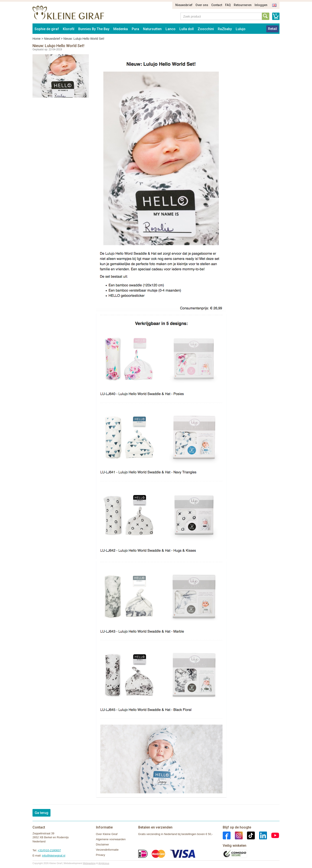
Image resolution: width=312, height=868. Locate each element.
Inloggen (261, 5)
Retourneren (243, 5)
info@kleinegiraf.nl (54, 856)
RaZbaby (225, 29)
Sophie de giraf (47, 29)
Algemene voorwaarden (111, 839)
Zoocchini (206, 29)
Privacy (101, 855)
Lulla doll (187, 29)
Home (37, 39)
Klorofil (69, 29)
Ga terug (41, 813)
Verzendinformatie (107, 850)
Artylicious (104, 863)
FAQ (228, 5)
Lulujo (241, 29)
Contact (217, 5)
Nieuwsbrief (184, 5)
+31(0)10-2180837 (49, 850)
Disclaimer (103, 844)
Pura (135, 29)
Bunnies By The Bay (94, 29)
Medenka (121, 29)
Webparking (89, 863)
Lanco (171, 29)
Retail (272, 29)
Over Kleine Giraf (107, 834)
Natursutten (152, 29)
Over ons (202, 5)
